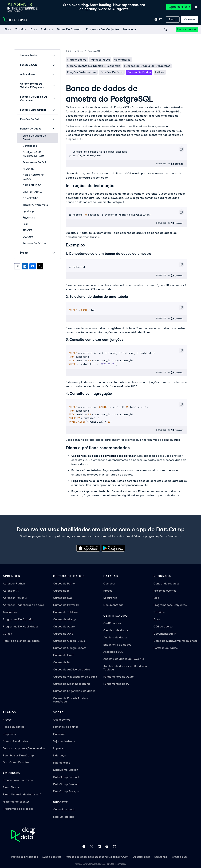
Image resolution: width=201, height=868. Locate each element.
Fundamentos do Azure (119, 677)
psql (25, 224)
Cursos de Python (65, 584)
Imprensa (59, 748)
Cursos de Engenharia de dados (74, 691)
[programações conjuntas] (103, 29)
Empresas (9, 734)
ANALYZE (28, 169)
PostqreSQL (94, 51)
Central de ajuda (64, 809)
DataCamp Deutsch (66, 784)
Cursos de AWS (63, 634)
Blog (156, 598)
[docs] (34, 29)
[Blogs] (8, 29)
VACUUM (28, 237)
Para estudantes (14, 727)
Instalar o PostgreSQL (35, 205)
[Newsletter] (130, 29)
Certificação (30, 146)
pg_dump (28, 211)
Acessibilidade (142, 857)
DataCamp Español (66, 777)
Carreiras (59, 734)
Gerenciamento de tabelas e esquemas (94, 66)
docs (80, 51)
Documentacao (113, 605)
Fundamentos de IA (116, 684)
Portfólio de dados (166, 648)
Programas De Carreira (18, 619)
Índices (160, 72)
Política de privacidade (25, 857)
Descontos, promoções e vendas (24, 748)
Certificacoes (112, 623)
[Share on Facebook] (33, 266)
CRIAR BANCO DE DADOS (33, 177)
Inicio (69, 51)
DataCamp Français (66, 791)
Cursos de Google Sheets (70, 648)
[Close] (196, 7)
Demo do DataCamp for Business (176, 641)
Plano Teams (11, 787)
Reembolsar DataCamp (18, 755)
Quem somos (62, 720)
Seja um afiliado (64, 817)
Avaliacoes (10, 612)
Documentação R (165, 634)
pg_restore (29, 218)
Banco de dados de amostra (34, 138)
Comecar (109, 584)
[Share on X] (40, 266)
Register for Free (179, 7)
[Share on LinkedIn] (25, 266)
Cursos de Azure (64, 627)
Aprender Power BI (15, 598)
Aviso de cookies (52, 857)
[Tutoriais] (21, 29)
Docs (157, 619)
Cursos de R (61, 591)
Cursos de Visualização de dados (75, 677)
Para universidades (15, 741)
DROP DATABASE (33, 192)
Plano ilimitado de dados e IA (22, 794)
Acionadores (122, 60)
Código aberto (163, 627)
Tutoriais (159, 612)
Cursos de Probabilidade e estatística (71, 700)
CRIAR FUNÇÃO (32, 185)
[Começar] (190, 19)
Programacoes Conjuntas (170, 605)
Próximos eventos (165, 591)
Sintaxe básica (77, 60)
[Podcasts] (47, 29)
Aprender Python (14, 584)
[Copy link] (17, 266)
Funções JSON (100, 60)
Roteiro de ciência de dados (21, 641)
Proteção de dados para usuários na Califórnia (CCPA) (97, 857)
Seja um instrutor (64, 741)
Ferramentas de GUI (34, 162)
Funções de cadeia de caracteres (147, 66)
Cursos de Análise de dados (72, 669)
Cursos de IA (61, 662)
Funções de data (112, 72)
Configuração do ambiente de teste (33, 154)
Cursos (7, 634)
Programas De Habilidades (21, 627)
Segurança (110, 598)
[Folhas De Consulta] (69, 29)
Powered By (170, 164)
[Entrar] (173, 19)
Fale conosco (62, 763)
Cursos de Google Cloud (69, 641)
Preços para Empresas (18, 780)
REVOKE (27, 230)
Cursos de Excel (64, 655)
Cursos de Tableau (65, 612)
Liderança (60, 755)
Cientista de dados (116, 630)
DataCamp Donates (16, 762)
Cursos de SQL (63, 598)
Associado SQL (113, 652)
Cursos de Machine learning (71, 684)
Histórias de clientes (16, 802)
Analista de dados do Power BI (124, 659)
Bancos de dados (139, 72)
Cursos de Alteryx (65, 619)
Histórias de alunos (66, 727)
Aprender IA (11, 591)
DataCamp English (66, 770)
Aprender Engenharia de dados (23, 605)
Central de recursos (166, 584)
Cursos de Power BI (66, 605)
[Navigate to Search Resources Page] (165, 29)
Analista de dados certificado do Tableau (125, 668)
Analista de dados (115, 637)
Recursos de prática (34, 243)
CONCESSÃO (30, 198)
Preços (108, 591)
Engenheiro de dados (117, 645)
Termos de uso (179, 857)
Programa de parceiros (18, 809)
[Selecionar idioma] (158, 19)
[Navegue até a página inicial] (15, 19)
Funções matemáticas (82, 72)
